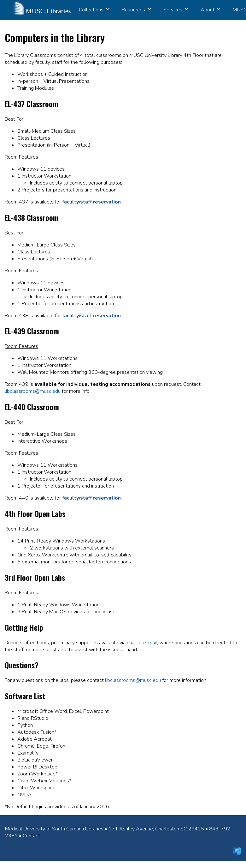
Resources (136, 10)
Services (176, 10)
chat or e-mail (142, 643)
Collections (94, 10)
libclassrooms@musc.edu (33, 391)
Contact (31, 836)
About (210, 10)
